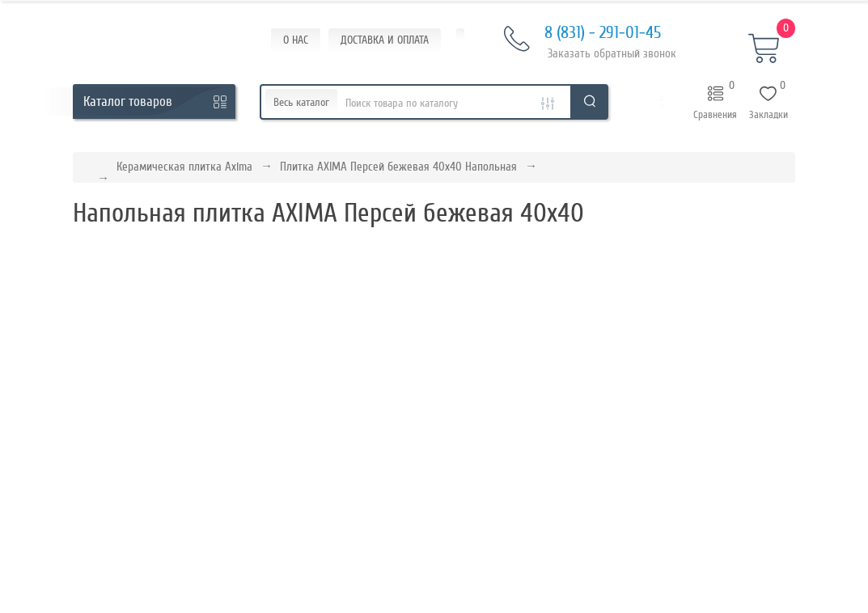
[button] (661, 102)
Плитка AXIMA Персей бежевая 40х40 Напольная (398, 167)
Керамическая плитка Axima (184, 167)
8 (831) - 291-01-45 (582, 34)
